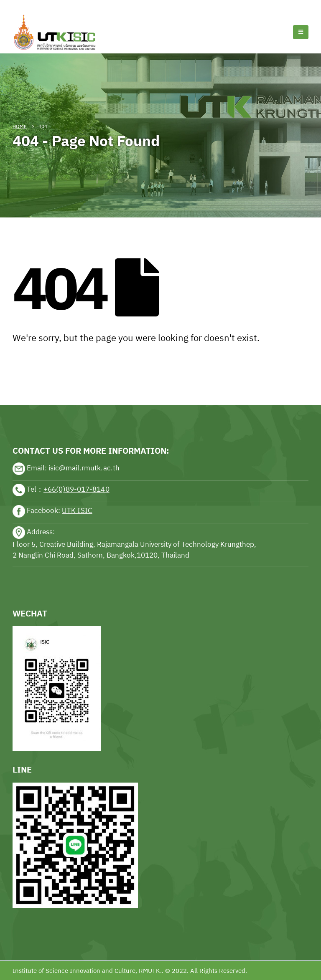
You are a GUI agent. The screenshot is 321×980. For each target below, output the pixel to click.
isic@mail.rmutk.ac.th (84, 468)
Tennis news (19, 5)
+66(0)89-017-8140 (76, 489)
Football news (60, 5)
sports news (31, 379)
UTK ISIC (77, 510)
